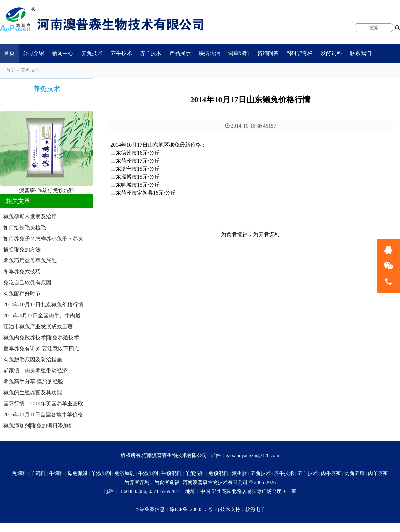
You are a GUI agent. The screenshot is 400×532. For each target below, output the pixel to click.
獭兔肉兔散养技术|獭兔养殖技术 (41, 337)
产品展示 (180, 53)
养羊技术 (151, 53)
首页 (9, 53)
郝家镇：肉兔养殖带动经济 (35, 370)
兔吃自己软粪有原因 (27, 282)
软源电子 (255, 509)
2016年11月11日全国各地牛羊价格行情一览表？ (47, 414)
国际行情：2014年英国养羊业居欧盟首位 (47, 403)
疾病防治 (209, 53)
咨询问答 (268, 53)
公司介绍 (33, 53)
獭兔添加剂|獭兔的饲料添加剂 (38, 425)
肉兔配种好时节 (22, 293)
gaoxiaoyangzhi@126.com (252, 455)
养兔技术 (92, 53)
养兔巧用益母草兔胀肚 (30, 260)
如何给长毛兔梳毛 (25, 227)
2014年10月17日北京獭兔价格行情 (43, 304)
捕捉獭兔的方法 (22, 249)
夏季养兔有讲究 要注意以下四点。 (44, 348)
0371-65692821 (164, 491)
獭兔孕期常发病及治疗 (30, 216)
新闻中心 (63, 53)
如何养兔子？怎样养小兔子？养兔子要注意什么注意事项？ (47, 238)
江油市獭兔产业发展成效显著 (38, 326)
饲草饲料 (239, 53)
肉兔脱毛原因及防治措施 (33, 359)
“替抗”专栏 (300, 53)
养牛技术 (121, 53)
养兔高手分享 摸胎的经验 (33, 381)
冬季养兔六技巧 (22, 271)
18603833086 (132, 491)
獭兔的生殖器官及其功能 (33, 392)
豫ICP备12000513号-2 (193, 509)
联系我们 (361, 53)
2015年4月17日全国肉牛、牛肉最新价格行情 (47, 315)
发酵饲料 (331, 53)
